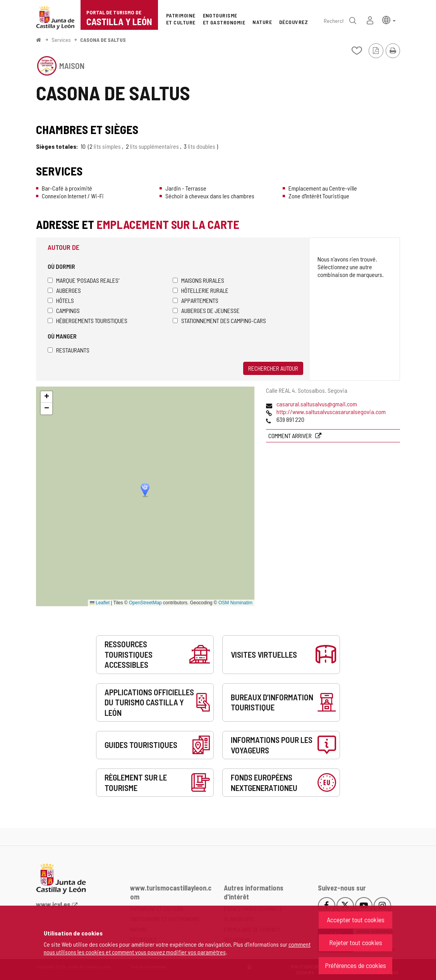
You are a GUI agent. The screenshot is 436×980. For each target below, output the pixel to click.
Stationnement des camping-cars (219, 321)
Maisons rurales (198, 280)
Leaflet (100, 603)
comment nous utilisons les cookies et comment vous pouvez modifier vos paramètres (177, 948)
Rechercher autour (273, 368)
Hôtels (61, 300)
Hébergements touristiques (88, 321)
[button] (389, 20)
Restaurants (69, 350)
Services (61, 40)
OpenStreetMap (145, 603)
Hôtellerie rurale (201, 290)
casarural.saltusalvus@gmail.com (317, 404)
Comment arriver (291, 436)
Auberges (64, 290)
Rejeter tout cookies (356, 942)
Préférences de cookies (355, 965)
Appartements (196, 300)
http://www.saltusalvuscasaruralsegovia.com (331, 412)
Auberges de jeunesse (206, 310)
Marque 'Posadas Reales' (83, 280)
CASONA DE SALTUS (103, 40)
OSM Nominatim (235, 603)
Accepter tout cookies (356, 920)
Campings (64, 310)
